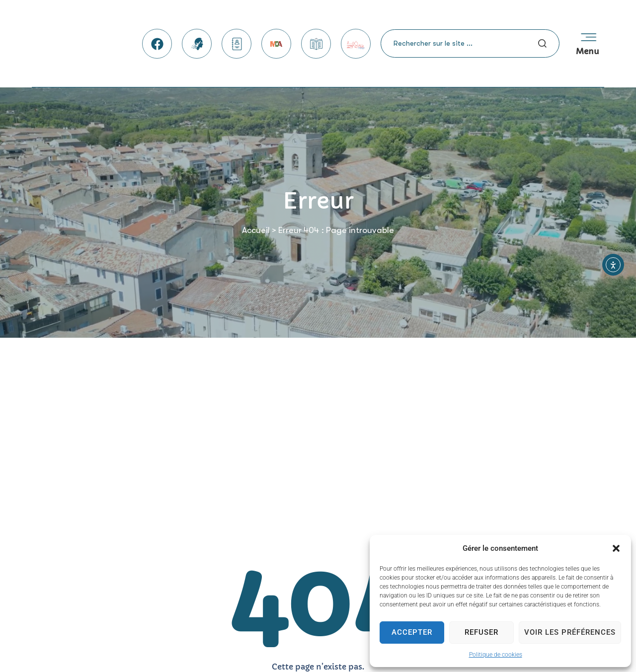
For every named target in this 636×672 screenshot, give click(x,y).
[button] (616, 548)
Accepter (412, 632)
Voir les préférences (570, 632)
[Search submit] (542, 43)
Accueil (256, 230)
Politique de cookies (496, 655)
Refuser (481, 632)
